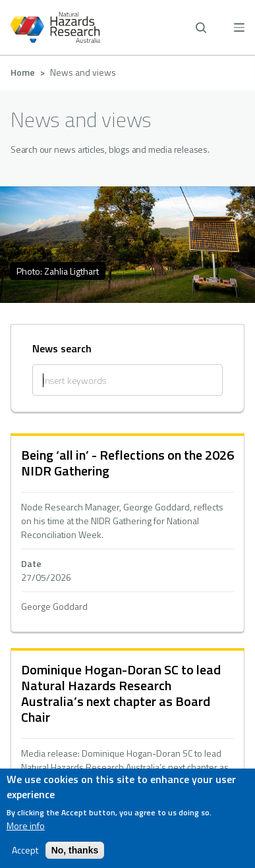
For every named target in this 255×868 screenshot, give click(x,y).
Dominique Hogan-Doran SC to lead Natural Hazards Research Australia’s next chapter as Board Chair (121, 693)
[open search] (201, 28)
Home (23, 72)
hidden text (127, 534)
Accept (25, 850)
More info (26, 826)
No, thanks (75, 850)
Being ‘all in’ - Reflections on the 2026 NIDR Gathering (127, 463)
